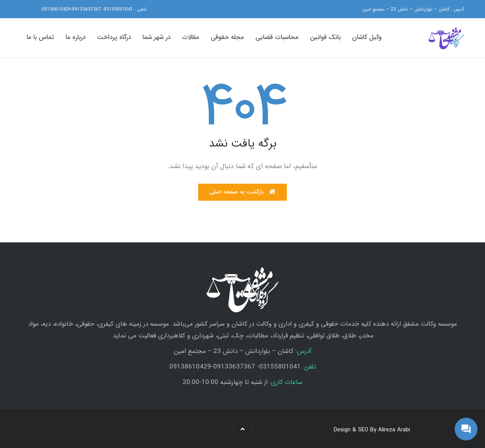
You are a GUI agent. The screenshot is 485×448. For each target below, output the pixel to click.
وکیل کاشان (367, 37)
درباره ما (76, 37)
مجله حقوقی (227, 37)
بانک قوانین (325, 37)
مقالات (191, 37)
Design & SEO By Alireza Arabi (372, 430)
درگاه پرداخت (114, 37)
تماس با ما (40, 37)
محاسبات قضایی (277, 37)
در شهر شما (156, 37)
